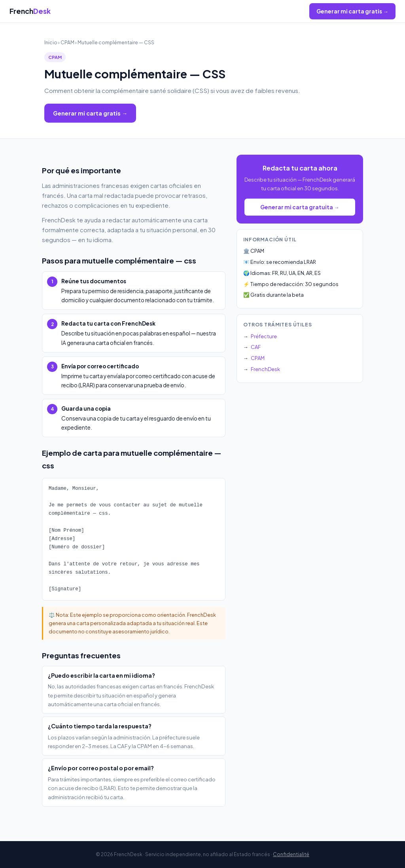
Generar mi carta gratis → (352, 11)
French (30, 11)
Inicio (51, 43)
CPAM (67, 43)
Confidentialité (291, 854)
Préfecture (264, 336)
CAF (256, 347)
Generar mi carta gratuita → (300, 207)
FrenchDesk (265, 369)
